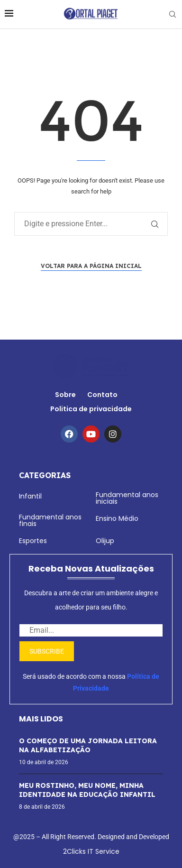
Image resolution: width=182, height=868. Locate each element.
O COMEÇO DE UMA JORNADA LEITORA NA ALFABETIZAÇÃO (88, 746)
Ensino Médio (117, 518)
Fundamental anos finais (50, 520)
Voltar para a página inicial (91, 266)
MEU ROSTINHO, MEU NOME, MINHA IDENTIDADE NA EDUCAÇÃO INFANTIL (87, 790)
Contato (102, 395)
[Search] (173, 14)
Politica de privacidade (91, 409)
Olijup (105, 541)
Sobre (65, 395)
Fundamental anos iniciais (127, 498)
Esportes (33, 541)
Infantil (30, 496)
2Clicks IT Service (91, 851)
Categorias (45, 475)
